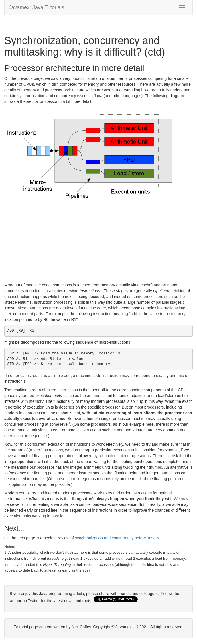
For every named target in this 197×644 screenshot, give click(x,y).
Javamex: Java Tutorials (37, 7)
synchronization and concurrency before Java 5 (117, 538)
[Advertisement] (98, 242)
